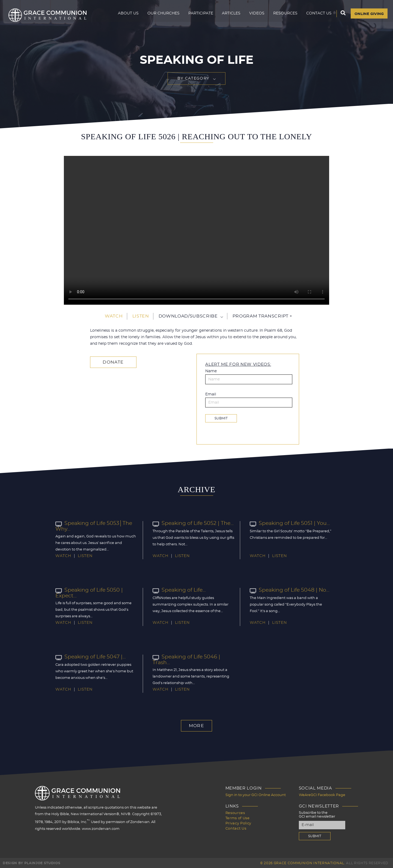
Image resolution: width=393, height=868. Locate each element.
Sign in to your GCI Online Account (256, 795)
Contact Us (317, 15)
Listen (141, 316)
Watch (114, 316)
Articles (229, 15)
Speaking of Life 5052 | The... (191, 524)
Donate (112, 362)
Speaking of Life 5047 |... (89, 657)
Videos (255, 15)
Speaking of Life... (178, 590)
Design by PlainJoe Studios (32, 863)
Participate (199, 15)
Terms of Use (238, 817)
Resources (283, 15)
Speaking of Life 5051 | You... (288, 524)
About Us (126, 15)
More (196, 726)
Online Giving (368, 16)
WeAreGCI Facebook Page (322, 795)
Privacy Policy (238, 822)
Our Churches (161, 15)
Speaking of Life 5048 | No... (288, 590)
